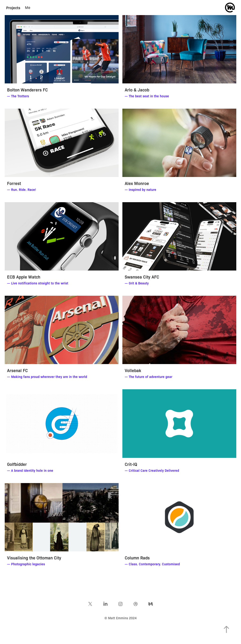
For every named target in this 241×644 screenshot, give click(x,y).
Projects (13, 8)
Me (28, 7)
